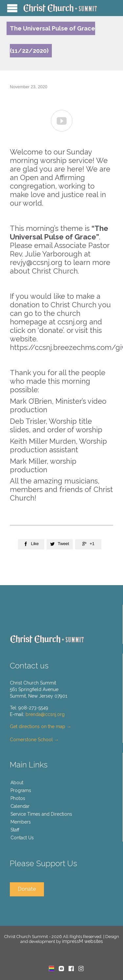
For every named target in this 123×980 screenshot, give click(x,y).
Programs (21, 790)
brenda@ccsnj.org (45, 714)
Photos (18, 798)
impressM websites (82, 941)
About (17, 783)
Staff (15, 830)
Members (21, 822)
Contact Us (22, 838)
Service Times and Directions (41, 814)
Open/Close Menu (12, 8)
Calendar (20, 806)
